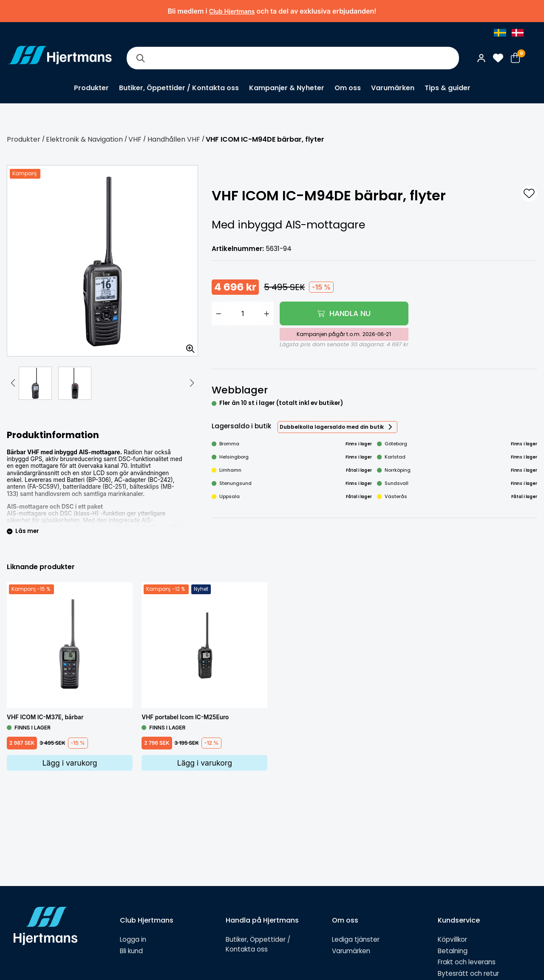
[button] (13, 383)
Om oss (348, 88)
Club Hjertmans (232, 11)
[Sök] (140, 58)
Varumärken (393, 88)
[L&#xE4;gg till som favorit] (529, 194)
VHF (135, 139)
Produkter (91, 88)
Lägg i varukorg (69, 763)
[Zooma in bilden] (187, 346)
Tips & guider (448, 88)
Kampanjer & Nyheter (287, 88)
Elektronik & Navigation (84, 139)
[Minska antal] (218, 313)
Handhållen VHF (174, 139)
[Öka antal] (267, 313)
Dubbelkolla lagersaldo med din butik (332, 427)
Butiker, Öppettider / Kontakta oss (179, 88)
